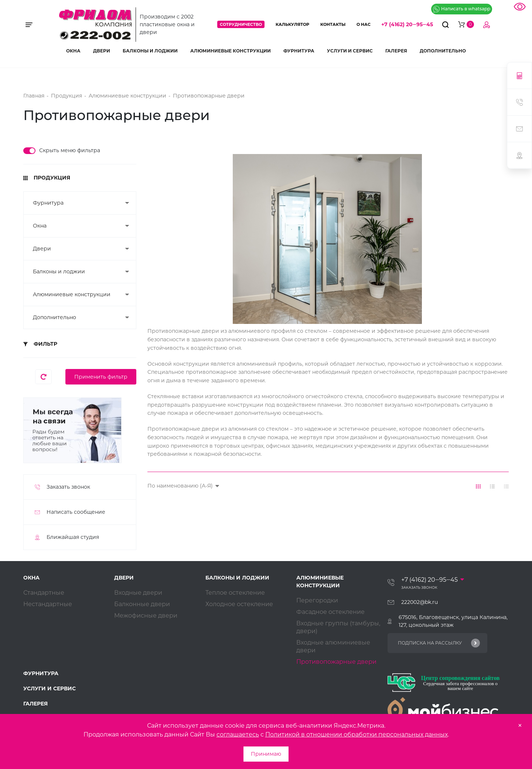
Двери (102, 51)
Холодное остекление (239, 604)
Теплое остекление (235, 593)
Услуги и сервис (350, 51)
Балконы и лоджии (150, 51)
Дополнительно (443, 51)
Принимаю (266, 754)
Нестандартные (48, 604)
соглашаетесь (238, 734)
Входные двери (138, 593)
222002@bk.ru (420, 602)
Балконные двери (142, 604)
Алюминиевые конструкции (231, 51)
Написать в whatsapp (462, 9)
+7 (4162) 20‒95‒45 (407, 24)
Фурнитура (299, 51)
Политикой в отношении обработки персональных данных (357, 734)
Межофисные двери (146, 616)
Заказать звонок (419, 587)
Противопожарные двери (336, 662)
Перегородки (317, 600)
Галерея (396, 51)
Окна (73, 51)
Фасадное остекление (330, 612)
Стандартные (44, 593)
